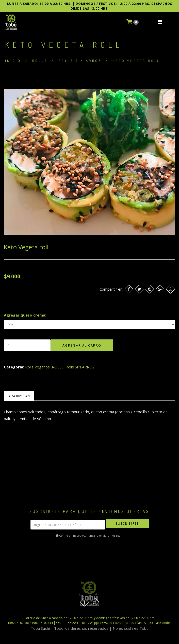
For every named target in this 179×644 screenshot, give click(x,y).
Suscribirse (127, 524)
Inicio (13, 61)
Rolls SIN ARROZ (80, 61)
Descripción (19, 396)
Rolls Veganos (37, 367)
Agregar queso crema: (25, 315)
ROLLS (40, 61)
